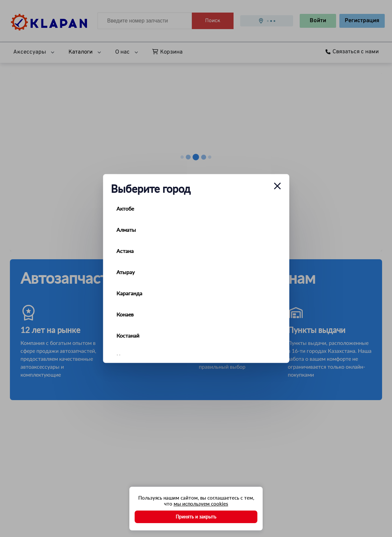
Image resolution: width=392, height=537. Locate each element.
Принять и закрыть (196, 517)
